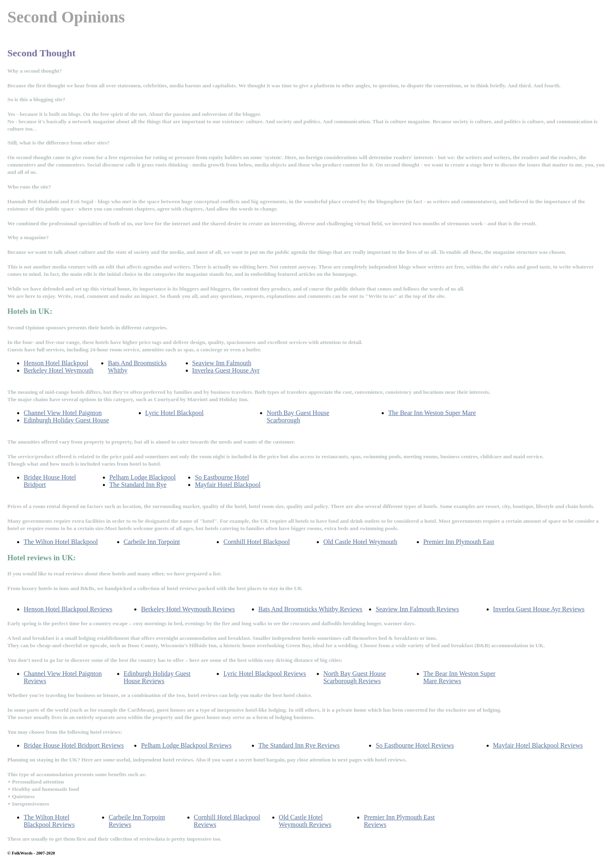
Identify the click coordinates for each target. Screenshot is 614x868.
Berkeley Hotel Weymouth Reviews (188, 609)
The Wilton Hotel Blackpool (61, 542)
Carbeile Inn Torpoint (152, 542)
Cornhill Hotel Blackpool (257, 542)
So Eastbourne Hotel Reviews (415, 745)
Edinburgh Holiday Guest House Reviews (157, 677)
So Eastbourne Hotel (222, 477)
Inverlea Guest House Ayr (226, 370)
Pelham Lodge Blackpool (143, 477)
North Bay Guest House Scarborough (298, 416)
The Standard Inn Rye (138, 485)
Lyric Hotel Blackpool (175, 413)
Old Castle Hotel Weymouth (360, 542)
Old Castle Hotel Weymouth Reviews (305, 821)
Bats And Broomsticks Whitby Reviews (310, 609)
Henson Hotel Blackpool (56, 363)
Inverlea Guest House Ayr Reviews (539, 609)
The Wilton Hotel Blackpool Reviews (49, 821)
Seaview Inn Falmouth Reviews (417, 609)
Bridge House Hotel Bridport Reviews (74, 745)
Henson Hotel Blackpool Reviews (68, 609)
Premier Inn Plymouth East (459, 542)
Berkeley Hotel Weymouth (59, 370)
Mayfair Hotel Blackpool (228, 485)
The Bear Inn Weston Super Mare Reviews (459, 677)
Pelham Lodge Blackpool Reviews (186, 745)
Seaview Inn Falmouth (222, 363)
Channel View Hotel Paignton (63, 413)
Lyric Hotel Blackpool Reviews (265, 674)
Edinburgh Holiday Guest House (66, 420)
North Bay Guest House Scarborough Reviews (355, 677)
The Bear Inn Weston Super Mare (432, 413)
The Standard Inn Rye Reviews (299, 745)
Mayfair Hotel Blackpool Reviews (538, 745)
